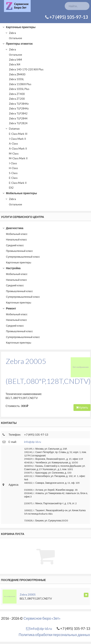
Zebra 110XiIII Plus (20, 84)
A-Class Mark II (18, 149)
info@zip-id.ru (33, 442)
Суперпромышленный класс (23, 257)
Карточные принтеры (19, 27)
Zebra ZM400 (17, 74)
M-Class (14, 154)
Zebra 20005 (28, 594)
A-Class (13, 144)
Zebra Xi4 (15, 64)
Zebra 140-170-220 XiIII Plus (26, 69)
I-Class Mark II (17, 139)
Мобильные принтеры (20, 193)
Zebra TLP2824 (18, 123)
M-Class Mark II (18, 158)
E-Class (13, 178)
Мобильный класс (17, 234)
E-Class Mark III (18, 134)
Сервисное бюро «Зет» (42, 618)
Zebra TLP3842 (18, 113)
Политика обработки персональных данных (54, 635)
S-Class (13, 173)
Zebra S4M (15, 60)
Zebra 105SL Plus (19, 89)
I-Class (13, 163)
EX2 (11, 188)
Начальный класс (16, 239)
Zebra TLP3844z (19, 104)
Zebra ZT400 (17, 94)
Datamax (12, 129)
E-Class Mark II (18, 183)
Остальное (16, 38)
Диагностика (13, 228)
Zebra (11, 33)
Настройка (11, 268)
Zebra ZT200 (17, 99)
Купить (82, 407)
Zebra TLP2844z (19, 108)
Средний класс (15, 245)
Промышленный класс (19, 251)
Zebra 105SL (16, 79)
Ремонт (9, 308)
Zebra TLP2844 (18, 118)
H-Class (13, 168)
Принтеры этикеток (17, 44)
